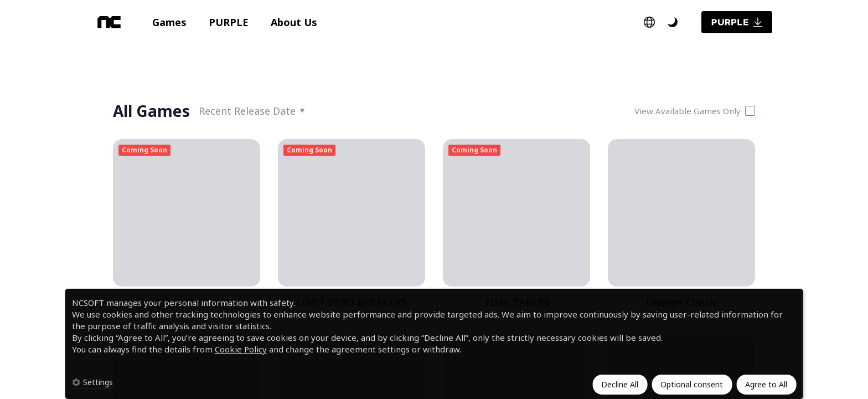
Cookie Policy (241, 349)
